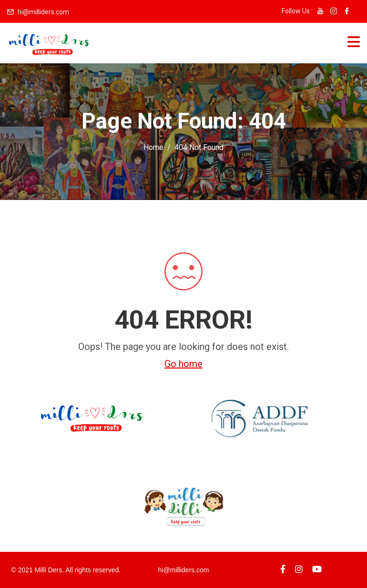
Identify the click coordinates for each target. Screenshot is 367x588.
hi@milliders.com (43, 12)
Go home (183, 364)
